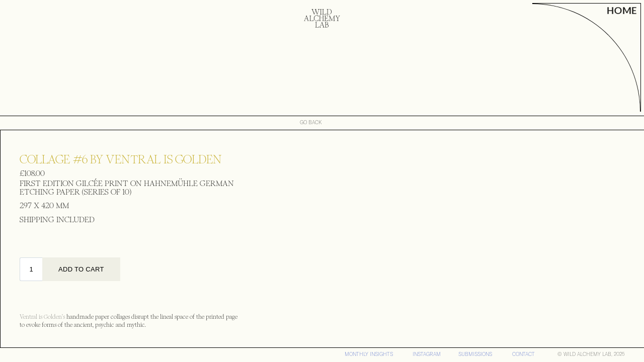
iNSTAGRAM (427, 354)
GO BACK (311, 123)
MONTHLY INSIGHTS (369, 354)
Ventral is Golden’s (42, 317)
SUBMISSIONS (475, 354)
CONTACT (524, 354)
